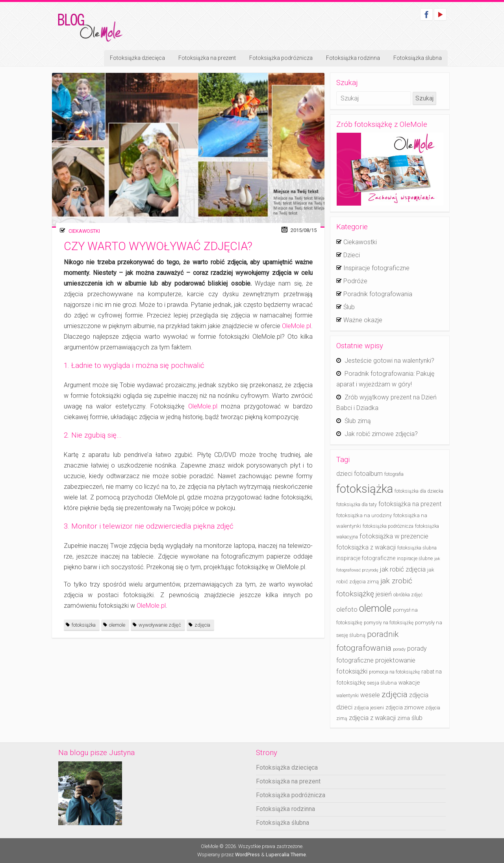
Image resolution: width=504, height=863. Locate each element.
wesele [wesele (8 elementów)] (370, 695)
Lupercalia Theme (286, 855)
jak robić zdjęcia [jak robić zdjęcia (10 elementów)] (403, 569)
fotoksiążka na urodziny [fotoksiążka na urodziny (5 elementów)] (364, 515)
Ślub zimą (358, 421)
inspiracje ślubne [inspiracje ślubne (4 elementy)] (415, 559)
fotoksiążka (84, 625)
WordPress (247, 855)
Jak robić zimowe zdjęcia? (381, 434)
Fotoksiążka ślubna (418, 58)
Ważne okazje (363, 320)
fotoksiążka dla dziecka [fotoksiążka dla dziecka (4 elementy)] (419, 491)
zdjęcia (202, 625)
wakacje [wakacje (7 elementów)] (409, 683)
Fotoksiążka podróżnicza (281, 58)
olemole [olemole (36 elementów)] (375, 608)
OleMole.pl (296, 326)
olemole (117, 625)
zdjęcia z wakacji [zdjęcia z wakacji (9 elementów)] (372, 718)
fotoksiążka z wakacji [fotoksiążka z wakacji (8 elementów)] (366, 547)
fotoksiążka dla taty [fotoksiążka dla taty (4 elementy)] (357, 505)
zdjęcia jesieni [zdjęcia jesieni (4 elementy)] (369, 708)
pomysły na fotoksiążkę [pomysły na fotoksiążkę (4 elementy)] (389, 623)
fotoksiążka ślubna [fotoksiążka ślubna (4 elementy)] (417, 548)
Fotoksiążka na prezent (207, 58)
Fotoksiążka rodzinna (353, 58)
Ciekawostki (84, 231)
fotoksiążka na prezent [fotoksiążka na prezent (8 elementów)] (410, 504)
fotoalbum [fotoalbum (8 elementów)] (368, 474)
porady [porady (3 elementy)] (399, 649)
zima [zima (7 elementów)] (404, 718)
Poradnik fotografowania (378, 294)
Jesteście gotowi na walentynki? (389, 361)
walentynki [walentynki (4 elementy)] (347, 696)
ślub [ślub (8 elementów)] (417, 718)
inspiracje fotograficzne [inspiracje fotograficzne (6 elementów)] (366, 558)
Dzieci (352, 255)
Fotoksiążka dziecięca (137, 58)
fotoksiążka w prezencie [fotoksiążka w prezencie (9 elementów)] (394, 536)
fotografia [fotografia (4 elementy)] (394, 474)
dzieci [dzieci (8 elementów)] (344, 474)
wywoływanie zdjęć (160, 625)
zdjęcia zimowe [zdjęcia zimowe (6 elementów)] (405, 708)
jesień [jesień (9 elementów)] (384, 594)
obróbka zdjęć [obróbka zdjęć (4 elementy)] (408, 595)
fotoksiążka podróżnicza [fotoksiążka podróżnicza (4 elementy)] (388, 526)
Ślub (349, 307)
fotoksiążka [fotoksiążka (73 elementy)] (365, 489)
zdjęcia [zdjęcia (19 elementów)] (395, 694)
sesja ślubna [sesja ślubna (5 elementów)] (382, 683)
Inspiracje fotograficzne (376, 268)
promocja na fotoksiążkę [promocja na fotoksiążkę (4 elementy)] (394, 672)
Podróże (355, 281)
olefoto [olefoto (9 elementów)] (347, 610)
